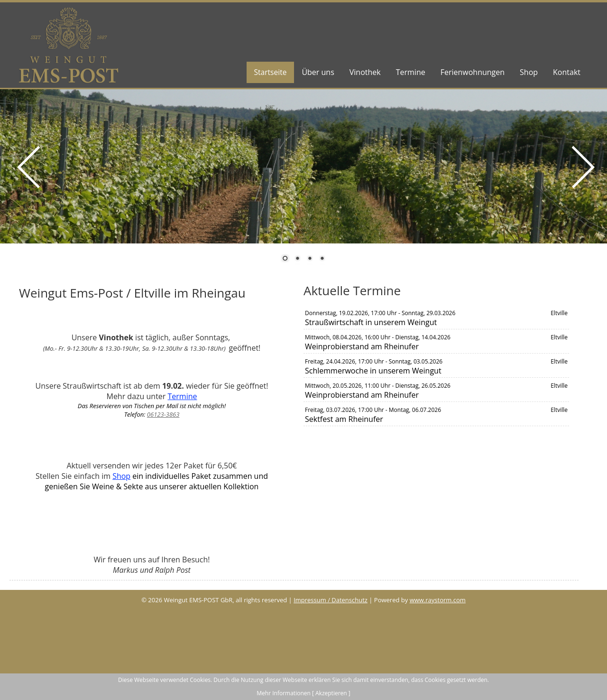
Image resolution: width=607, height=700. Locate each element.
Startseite (270, 72)
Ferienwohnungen (473, 72)
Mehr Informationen (284, 693)
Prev (26, 191)
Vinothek (365, 72)
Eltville (559, 313)
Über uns (318, 72)
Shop (529, 72)
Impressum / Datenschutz (331, 600)
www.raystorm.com (438, 600)
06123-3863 (163, 414)
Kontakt (567, 72)
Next (581, 191)
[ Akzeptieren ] (331, 693)
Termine (411, 72)
